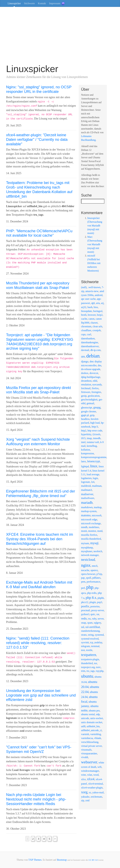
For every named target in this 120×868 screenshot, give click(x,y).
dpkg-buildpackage (91, 377)
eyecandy (97, 385)
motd (100, 531)
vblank (98, 738)
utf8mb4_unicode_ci (91, 730)
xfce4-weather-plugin (92, 788)
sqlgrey (97, 623)
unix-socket (97, 718)
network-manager (90, 555)
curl (89, 334)
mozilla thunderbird (91, 539)
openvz (94, 570)
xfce (83, 779)
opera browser (88, 574)
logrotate (86, 482)
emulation (86, 385)
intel (83, 442)
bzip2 (100, 315)
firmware (86, 392)
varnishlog (96, 734)
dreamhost (86, 381)
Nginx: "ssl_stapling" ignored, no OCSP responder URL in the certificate (39, 89)
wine (84, 775)
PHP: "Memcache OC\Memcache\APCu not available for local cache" (39, 233)
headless (85, 419)
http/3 (95, 427)
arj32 (84, 307)
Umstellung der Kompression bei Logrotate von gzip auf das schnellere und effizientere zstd (41, 695)
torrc (98, 667)
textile (89, 650)
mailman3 (86, 490)
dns (100, 365)
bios (96, 307)
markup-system (89, 511)
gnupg (97, 407)
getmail (90, 403)
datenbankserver (90, 346)
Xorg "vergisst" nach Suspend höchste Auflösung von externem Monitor (38, 442)
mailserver (87, 494)
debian (93, 356)
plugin (93, 602)
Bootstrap (62, 860)
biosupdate (86, 311)
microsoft (97, 515)
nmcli (95, 566)
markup (98, 507)
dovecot (94, 373)
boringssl (98, 311)
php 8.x (91, 598)
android (99, 295)
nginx (86, 565)
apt (93, 303)
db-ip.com (96, 350)
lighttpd (85, 466)
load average (93, 474)
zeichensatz (96, 797)
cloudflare (86, 330)
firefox (95, 388)
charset (94, 323)
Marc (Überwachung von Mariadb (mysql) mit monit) (95, 244)
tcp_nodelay (96, 642)
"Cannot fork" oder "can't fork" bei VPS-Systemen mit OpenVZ (39, 749)
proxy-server (98, 610)
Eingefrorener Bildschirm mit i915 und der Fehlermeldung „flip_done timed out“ (41, 493)
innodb (97, 438)
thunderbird (87, 663)
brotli (84, 315)
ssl (83, 627)
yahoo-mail (98, 792)
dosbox (85, 373)
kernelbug (92, 446)
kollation (86, 450)
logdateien (86, 478)
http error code (95, 431)
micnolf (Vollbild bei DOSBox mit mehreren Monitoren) (94, 263)
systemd (99, 635)
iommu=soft (93, 442)
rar (98, 614)
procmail (86, 610)
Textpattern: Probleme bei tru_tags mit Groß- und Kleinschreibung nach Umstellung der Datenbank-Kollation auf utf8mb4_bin (39, 189)
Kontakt (42, 3)
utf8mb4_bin (93, 726)
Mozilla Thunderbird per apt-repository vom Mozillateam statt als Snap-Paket (38, 285)
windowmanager (90, 771)
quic (93, 614)
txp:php (100, 671)
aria (98, 303)
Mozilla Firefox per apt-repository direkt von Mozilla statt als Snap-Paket (39, 390)
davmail (85, 350)
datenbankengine (90, 342)
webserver (89, 762)
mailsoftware (88, 498)
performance (94, 582)
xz (90, 792)
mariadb (87, 503)
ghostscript (87, 408)
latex (84, 461)
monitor (92, 531)
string (91, 635)
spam (90, 623)
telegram (85, 646)
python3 (85, 614)
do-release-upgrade (91, 369)
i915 (83, 438)
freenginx (96, 392)
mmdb (84, 527)
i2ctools (96, 434)
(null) (84, 287)
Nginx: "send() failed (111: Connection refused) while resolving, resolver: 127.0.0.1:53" (38, 643)
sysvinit (85, 642)
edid (95, 381)
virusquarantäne (89, 753)
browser (92, 315)
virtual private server (91, 746)
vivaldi (85, 757)
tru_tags (91, 671)
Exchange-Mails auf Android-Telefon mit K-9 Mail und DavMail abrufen (39, 585)
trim (83, 671)
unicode (85, 718)
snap (84, 623)
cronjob (97, 330)
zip (83, 800)
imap (89, 438)
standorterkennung (90, 631)
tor (96, 663)
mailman (97, 486)
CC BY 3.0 (93, 860)
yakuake (85, 797)
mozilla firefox (89, 535)
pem (83, 582)
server (101, 619)
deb (83, 357)
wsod (96, 775)
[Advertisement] (60, 37)
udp (98, 714)
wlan (90, 775)
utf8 (83, 726)
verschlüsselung (90, 742)
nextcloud (88, 560)
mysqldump (87, 548)
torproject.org (88, 667)
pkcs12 (85, 602)
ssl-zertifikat (93, 627)
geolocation (94, 396)
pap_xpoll (86, 578)
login (95, 478)
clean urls (97, 326)
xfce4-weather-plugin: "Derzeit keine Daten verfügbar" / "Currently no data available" (37, 139)
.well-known (94, 287)
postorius (95, 606)
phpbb (101, 598)
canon (91, 319)
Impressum (55, 3)
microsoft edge (89, 520)
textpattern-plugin (90, 659)
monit (84, 531)
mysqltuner (87, 551)
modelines (94, 527)
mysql (94, 543)
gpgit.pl (85, 415)
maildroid (86, 486)
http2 (84, 431)
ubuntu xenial (88, 714)
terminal (95, 646)
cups (83, 334)
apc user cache (88, 299)
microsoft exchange (91, 523)
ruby (94, 619)
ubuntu (87, 676)
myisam (85, 543)
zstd (87, 800)
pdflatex (96, 578)
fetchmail (86, 388)
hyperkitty (86, 434)
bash (90, 307)
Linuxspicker (14, 3)
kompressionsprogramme (94, 457)
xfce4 (91, 779)
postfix (85, 606)
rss (89, 619)
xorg (84, 792)
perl (83, 588)
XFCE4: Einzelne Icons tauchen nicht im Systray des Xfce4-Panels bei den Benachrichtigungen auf (40, 539)
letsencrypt (94, 461)
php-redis (92, 593)
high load (95, 423)
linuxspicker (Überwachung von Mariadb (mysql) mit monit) (95, 226)
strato (84, 635)
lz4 (93, 482)
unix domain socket (92, 722)
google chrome (89, 411)
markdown (87, 507)
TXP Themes (35, 860)
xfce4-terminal (95, 784)
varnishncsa (87, 738)
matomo (86, 515)
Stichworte (29, 3)
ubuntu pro (94, 711)
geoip (84, 396)
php (90, 587)
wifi (100, 767)
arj (102, 303)
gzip (92, 415)
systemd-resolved (90, 639)
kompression (87, 453)
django (85, 361)
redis (84, 618)
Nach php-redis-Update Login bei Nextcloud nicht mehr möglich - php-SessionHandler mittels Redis (36, 799)
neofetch (98, 551)
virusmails (86, 750)
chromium (86, 326)
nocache (85, 570)
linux (94, 466)
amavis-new (92, 291)
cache (84, 319)
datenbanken (88, 338)
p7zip (99, 574)
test (83, 650)
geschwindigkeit (89, 400)
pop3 (100, 602)
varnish (85, 734)
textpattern (89, 655)
